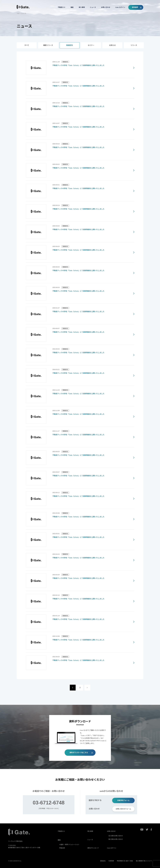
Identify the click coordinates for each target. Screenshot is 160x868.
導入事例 (82, 7)
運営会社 (103, 861)
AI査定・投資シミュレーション (69, 845)
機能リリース (48, 45)
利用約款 (111, 861)
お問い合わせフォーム (123, 809)
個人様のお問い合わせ (116, 839)
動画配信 (70, 45)
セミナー (91, 45)
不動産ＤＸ (62, 7)
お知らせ (112, 45)
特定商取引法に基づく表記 (125, 861)
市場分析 (62, 848)
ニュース (93, 7)
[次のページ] (87, 688)
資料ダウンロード (93, 848)
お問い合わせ (106, 7)
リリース (134, 45)
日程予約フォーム (123, 800)
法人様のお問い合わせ (116, 836)
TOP (18, 13)
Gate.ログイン (120, 7)
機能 (72, 7)
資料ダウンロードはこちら (79, 753)
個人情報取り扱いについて (144, 861)
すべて (27, 45)
